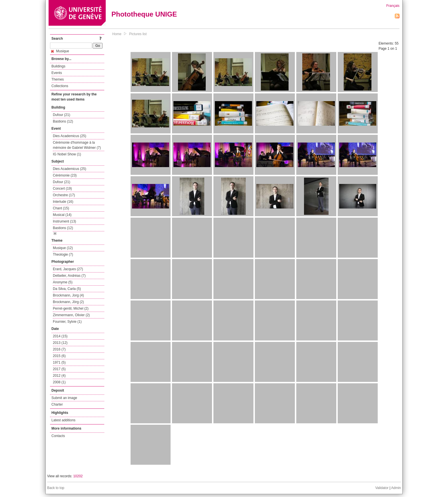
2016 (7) (59, 349)
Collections (60, 86)
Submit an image (64, 398)
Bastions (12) (63, 121)
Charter (57, 404)
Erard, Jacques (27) (68, 269)
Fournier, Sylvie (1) (67, 322)
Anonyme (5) (63, 282)
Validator (382, 488)
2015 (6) (59, 356)
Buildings (58, 66)
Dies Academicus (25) (70, 136)
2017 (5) (59, 369)
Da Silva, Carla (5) (67, 289)
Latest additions (63, 420)
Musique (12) (63, 248)
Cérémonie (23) (65, 175)
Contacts (58, 436)
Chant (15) (61, 208)
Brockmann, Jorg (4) (68, 295)
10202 (78, 476)
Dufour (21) (62, 115)
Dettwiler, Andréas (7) (69, 276)
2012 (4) (59, 376)
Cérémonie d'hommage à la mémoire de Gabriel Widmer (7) (77, 145)
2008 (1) (59, 382)
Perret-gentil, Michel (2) (71, 308)
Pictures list (138, 34)
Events (57, 73)
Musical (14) (62, 215)
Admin (396, 488)
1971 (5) (59, 362)
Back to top (56, 488)
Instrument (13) (64, 221)
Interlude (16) (63, 202)
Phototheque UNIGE (144, 14)
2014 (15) (60, 336)
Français (393, 6)
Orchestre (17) (64, 195)
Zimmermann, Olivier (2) (71, 315)
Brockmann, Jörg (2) (68, 302)
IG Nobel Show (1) (67, 154)
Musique (60, 51)
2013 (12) (60, 343)
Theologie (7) (63, 254)
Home (117, 34)
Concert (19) (62, 189)
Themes (58, 79)
